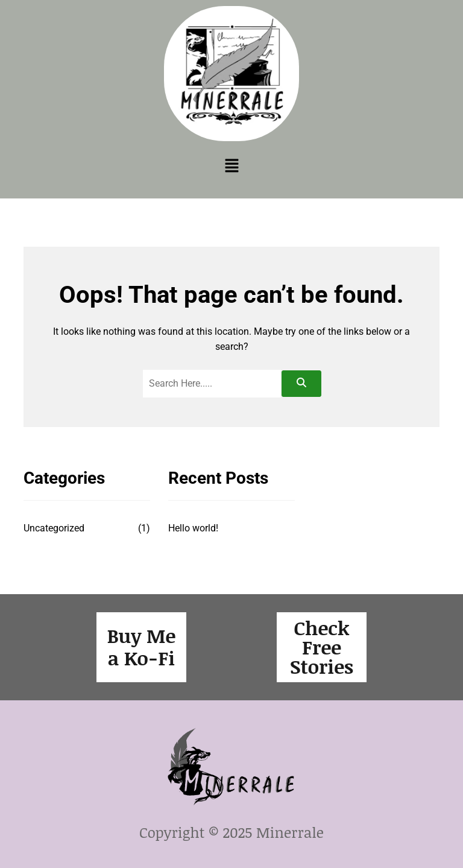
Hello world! (193, 528)
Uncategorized (54, 528)
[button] (231, 166)
